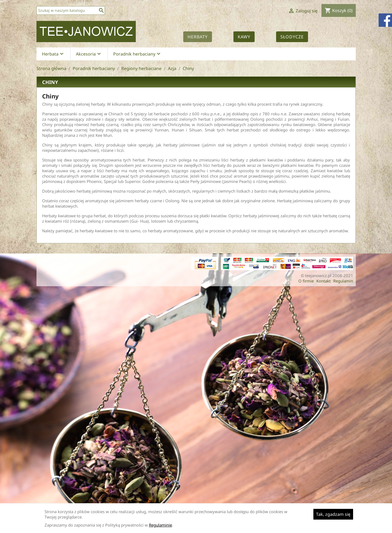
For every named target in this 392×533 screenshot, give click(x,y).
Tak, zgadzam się (333, 514)
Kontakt (323, 281)
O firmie (306, 281)
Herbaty (198, 37)
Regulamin (343, 281)
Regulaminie (160, 525)
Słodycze (292, 37)
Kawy (244, 37)
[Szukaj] (71, 10)
